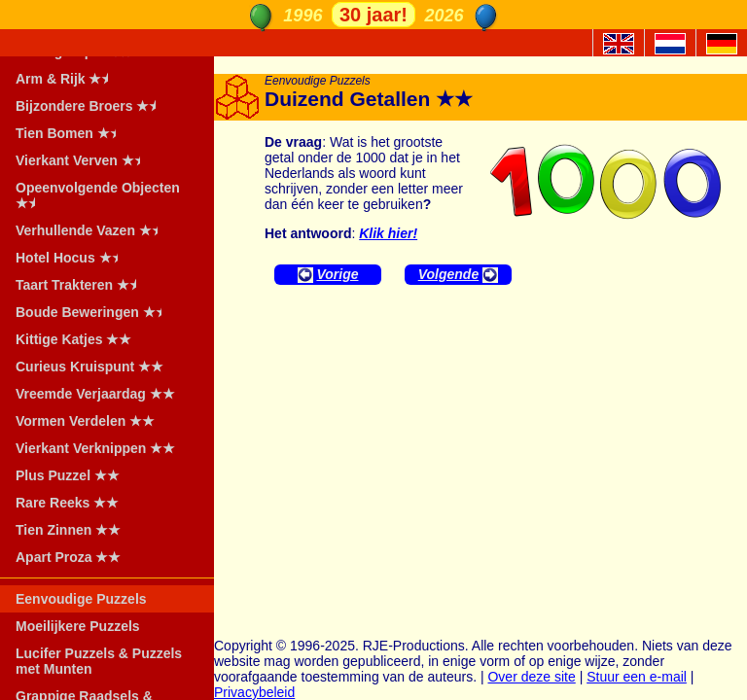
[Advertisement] (480, 440)
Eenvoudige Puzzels (81, 599)
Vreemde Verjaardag (95, 394)
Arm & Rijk (68, 79)
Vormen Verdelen (85, 421)
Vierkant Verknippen (95, 448)
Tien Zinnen (68, 530)
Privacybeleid (254, 692)
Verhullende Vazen (93, 230)
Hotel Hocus (73, 258)
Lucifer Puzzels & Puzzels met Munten (99, 661)
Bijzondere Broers (92, 106)
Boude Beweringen (95, 312)
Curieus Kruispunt (89, 367)
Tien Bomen (72, 133)
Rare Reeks (67, 503)
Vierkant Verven (84, 160)
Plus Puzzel (68, 475)
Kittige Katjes (73, 339)
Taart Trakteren (82, 285)
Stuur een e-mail (637, 677)
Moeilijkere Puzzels (78, 626)
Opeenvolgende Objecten (98, 195)
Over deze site (531, 677)
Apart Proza (68, 557)
